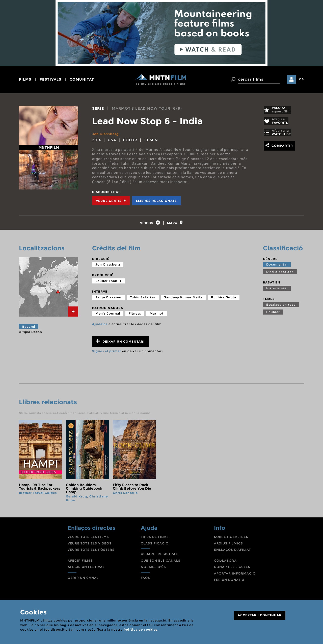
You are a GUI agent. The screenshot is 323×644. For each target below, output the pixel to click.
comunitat (82, 79)
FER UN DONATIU (229, 583)
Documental (277, 267)
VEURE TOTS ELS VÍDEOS (90, 546)
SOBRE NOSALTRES (231, 540)
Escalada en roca (281, 307)
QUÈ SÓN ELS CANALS (161, 563)
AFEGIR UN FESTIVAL (86, 570)
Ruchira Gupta (224, 300)
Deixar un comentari (120, 344)
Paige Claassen (108, 300)
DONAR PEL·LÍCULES (232, 570)
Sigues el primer (107, 354)
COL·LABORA (225, 563)
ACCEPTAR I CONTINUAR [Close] (260, 615)
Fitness (135, 316)
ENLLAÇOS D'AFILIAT (232, 552)
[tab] (148, 224)
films (25, 79)
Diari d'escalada (280, 275)
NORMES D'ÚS (153, 570)
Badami (29, 329)
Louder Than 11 (108, 284)
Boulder (273, 315)
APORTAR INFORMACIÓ (235, 576)
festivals (50, 79)
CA (302, 79)
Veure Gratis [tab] (111, 200)
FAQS (145, 580)
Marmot (157, 316)
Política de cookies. (141, 629)
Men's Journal (108, 316)
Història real (277, 291)
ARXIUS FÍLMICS (228, 546)
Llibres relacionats (156, 200)
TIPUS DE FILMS (155, 540)
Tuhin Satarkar (143, 300)
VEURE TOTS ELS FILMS (88, 540)
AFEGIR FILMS (80, 563)
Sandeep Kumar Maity (183, 300)
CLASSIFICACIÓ (155, 546)
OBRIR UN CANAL (83, 580)
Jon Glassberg (106, 134)
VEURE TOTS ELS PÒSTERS (91, 552)
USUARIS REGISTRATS (160, 557)
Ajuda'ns (100, 327)
